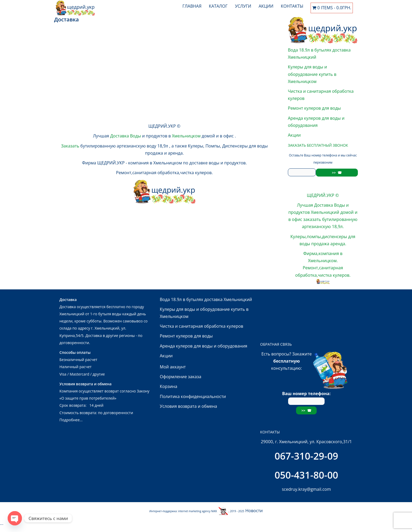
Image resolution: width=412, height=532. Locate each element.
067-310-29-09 (306, 456)
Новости (254, 511)
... (56, 90)
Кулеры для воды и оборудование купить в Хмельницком (312, 74)
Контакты (292, 6)
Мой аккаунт (173, 367)
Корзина (168, 386)
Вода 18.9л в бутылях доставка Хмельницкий (206, 299)
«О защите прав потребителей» (88, 398)
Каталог (218, 6)
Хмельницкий (325, 212)
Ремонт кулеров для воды (314, 108)
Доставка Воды (126, 136)
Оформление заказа (181, 377)
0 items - (332, 8)
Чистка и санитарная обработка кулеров (202, 326)
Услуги (243, 6)
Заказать (70, 146)
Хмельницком (187, 136)
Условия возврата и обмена (188, 406)
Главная (192, 6)
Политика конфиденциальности (193, 396)
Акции (266, 6)
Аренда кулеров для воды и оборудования (203, 346)
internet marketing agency (195, 511)
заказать (312, 219)
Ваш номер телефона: (306, 397)
